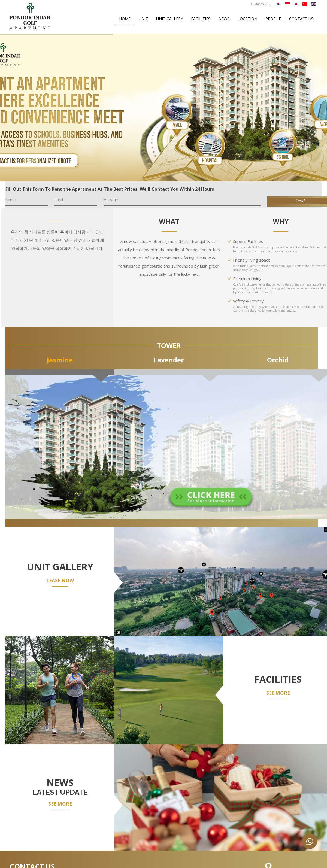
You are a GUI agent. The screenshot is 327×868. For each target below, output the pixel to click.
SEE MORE (278, 693)
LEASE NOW (60, 580)
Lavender (169, 360)
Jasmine (60, 360)
